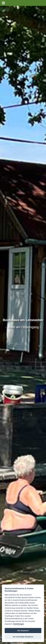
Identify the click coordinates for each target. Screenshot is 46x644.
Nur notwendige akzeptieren (23, 637)
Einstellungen (19, 624)
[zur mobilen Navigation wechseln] (3, 3)
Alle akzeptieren (23, 631)
